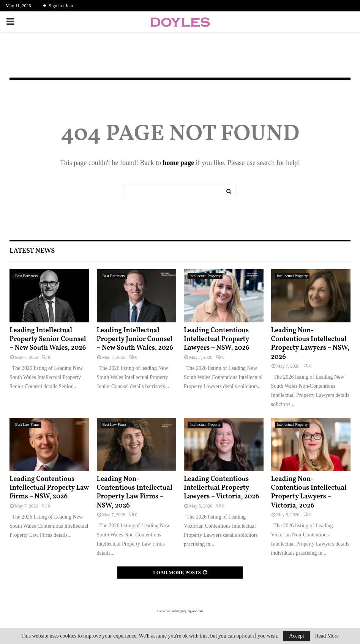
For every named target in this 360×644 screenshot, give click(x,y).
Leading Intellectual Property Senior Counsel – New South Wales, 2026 (48, 339)
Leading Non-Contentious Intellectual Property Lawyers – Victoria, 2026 (309, 493)
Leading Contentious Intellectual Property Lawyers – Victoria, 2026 (221, 488)
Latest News (32, 251)
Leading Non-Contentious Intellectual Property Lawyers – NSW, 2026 (310, 344)
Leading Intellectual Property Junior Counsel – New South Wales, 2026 (135, 339)
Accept (297, 636)
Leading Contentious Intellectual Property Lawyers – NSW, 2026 (217, 339)
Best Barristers (26, 276)
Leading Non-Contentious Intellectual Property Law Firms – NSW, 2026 (135, 493)
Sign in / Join (58, 6)
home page (178, 163)
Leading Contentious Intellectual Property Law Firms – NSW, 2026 (49, 488)
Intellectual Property (205, 276)
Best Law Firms (27, 424)
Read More (327, 636)
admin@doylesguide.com (187, 611)
